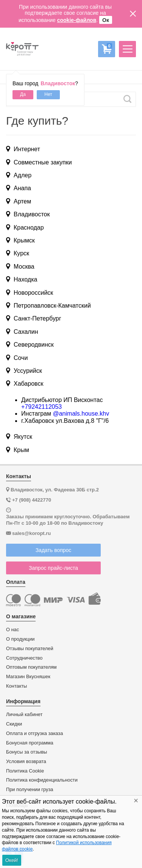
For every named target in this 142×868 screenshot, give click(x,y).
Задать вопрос (54, 550)
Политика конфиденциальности (42, 780)
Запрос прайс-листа (53, 568)
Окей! (12, 860)
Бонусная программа (30, 743)
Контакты (16, 686)
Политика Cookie (25, 771)
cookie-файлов (77, 20)
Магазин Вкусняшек (28, 677)
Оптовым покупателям (31, 667)
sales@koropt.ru (31, 533)
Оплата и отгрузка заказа (34, 733)
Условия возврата (26, 762)
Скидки (14, 724)
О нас (12, 630)
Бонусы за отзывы (27, 752)
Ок (106, 20)
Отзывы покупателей (30, 649)
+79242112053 (41, 407)
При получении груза (30, 790)
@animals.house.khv (81, 414)
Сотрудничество (24, 658)
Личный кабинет (24, 715)
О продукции (20, 639)
